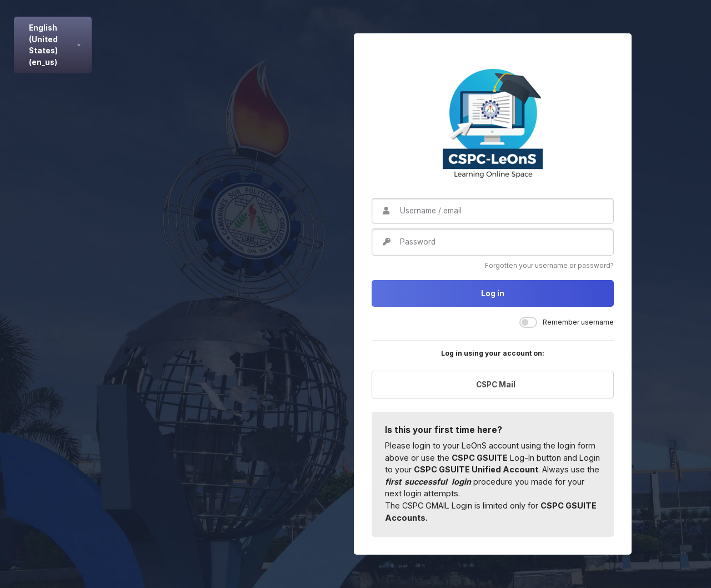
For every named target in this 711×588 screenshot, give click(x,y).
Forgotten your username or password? (549, 265)
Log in (493, 293)
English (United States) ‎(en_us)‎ (43, 45)
